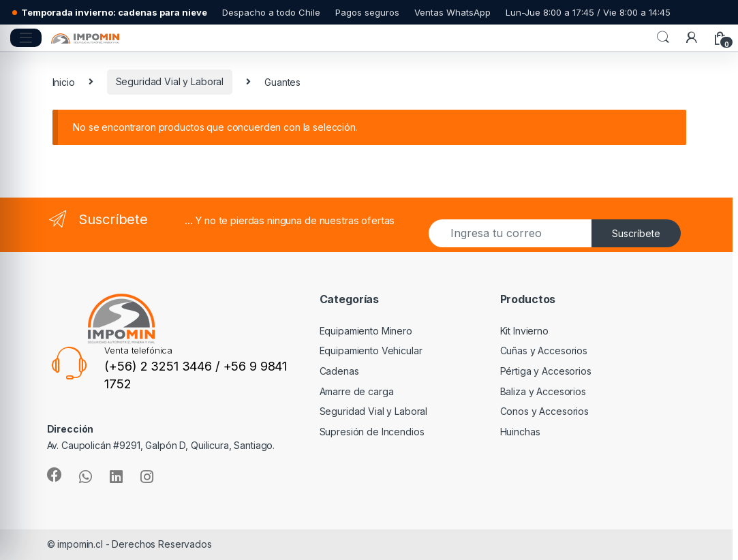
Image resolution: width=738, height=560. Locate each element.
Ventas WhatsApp (452, 13)
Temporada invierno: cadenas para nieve (114, 13)
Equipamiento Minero (366, 331)
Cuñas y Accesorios (544, 351)
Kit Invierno (524, 331)
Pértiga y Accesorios (546, 371)
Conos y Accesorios (544, 411)
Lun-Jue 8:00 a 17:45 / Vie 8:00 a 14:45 (588, 13)
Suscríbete (636, 233)
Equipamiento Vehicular (371, 351)
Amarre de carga (357, 391)
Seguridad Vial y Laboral (170, 81)
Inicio (64, 81)
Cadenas (339, 371)
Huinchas (520, 432)
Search (663, 37)
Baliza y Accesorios (543, 391)
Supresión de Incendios (372, 432)
